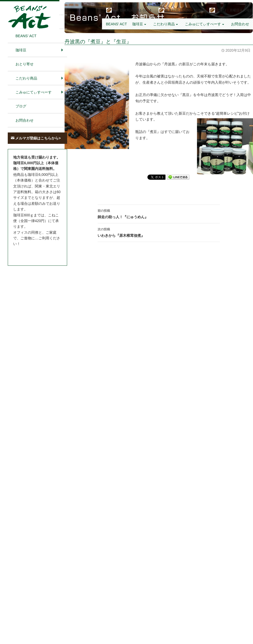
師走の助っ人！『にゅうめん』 (159, 213)
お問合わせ (240, 24)
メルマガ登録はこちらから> (38, 138)
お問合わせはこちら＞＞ (33, 254)
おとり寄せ (25, 64)
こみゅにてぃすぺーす (203, 24)
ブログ (21, 106)
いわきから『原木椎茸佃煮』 (159, 232)
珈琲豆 (138, 24)
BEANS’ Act (116, 24)
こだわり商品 (164, 24)
